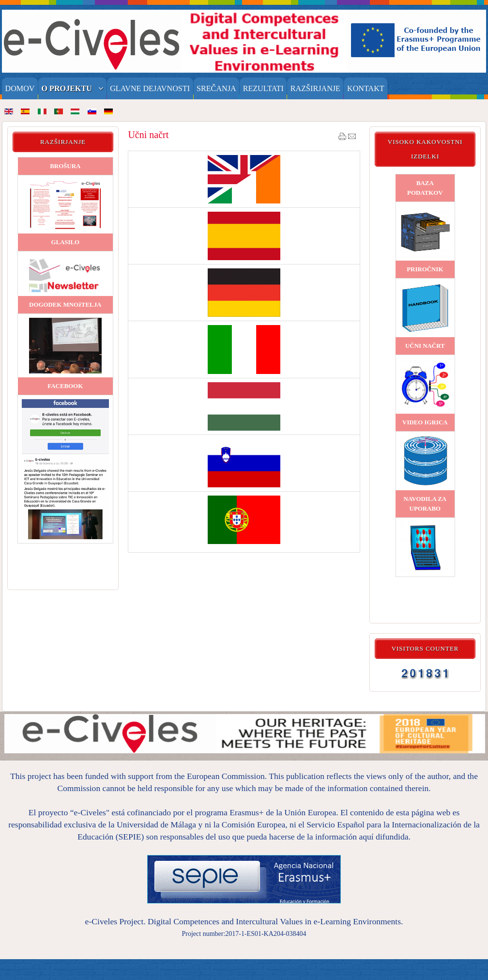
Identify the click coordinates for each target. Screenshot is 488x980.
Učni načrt (148, 135)
